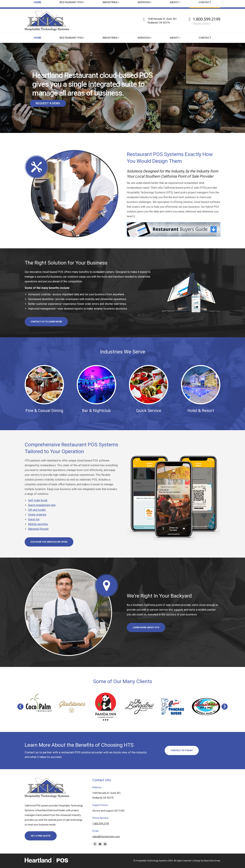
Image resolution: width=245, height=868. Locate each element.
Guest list (34, 519)
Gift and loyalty (37, 510)
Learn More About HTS (146, 627)
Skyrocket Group (212, 861)
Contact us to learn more (46, 322)
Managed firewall (38, 529)
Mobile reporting (38, 524)
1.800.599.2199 (207, 19)
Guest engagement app (42, 505)
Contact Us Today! (182, 750)
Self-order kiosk (38, 500)
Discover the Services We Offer (49, 542)
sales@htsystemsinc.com (55, 5)
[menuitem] (38, 38)
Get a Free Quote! (41, 836)
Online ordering (37, 515)
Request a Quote (202, 23)
